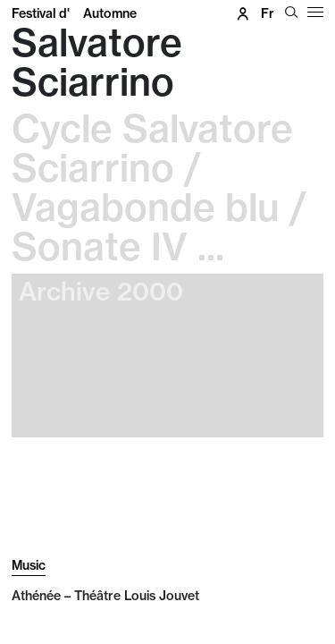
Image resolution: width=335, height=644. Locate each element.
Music (29, 565)
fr (268, 13)
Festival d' (74, 13)
